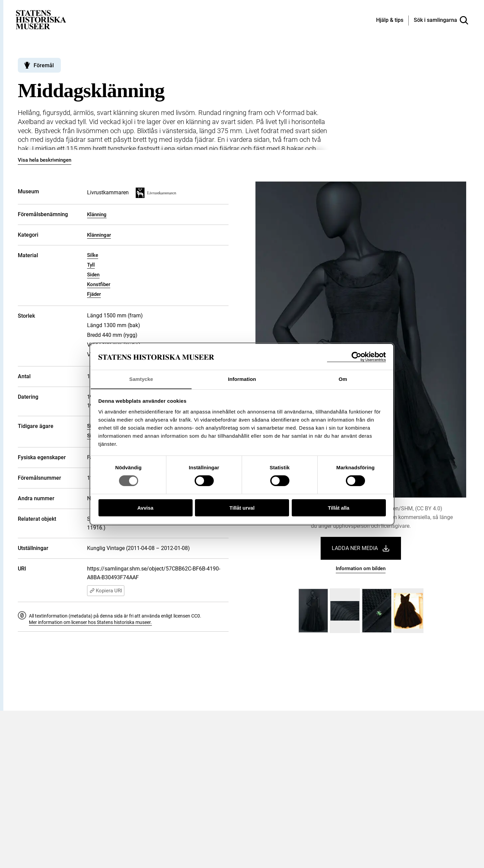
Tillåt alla (339, 508)
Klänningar (99, 235)
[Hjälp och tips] (390, 21)
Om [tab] (343, 379)
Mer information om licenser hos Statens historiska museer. (90, 622)
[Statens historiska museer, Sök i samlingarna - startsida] (41, 19)
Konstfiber (99, 284)
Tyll (91, 265)
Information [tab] (242, 379)
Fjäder (94, 294)
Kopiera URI (106, 591)
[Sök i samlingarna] (441, 21)
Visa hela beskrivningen (45, 160)
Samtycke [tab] (141, 379)
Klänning (97, 214)
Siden (93, 275)
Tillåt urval (242, 508)
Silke (93, 255)
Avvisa (146, 508)
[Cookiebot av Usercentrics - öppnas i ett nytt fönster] (356, 357)
